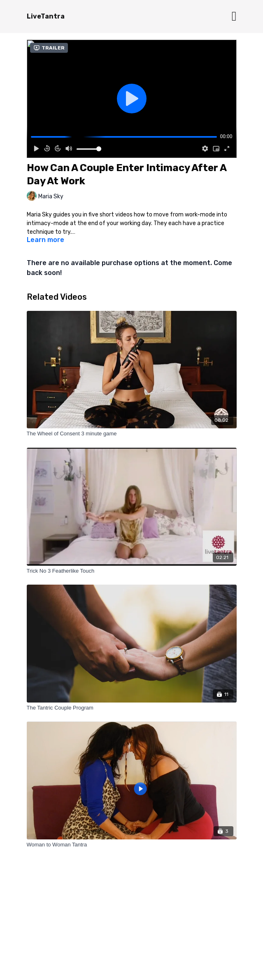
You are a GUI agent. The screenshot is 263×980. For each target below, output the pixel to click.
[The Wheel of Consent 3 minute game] (132, 434)
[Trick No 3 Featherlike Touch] (132, 571)
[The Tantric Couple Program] (132, 708)
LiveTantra (46, 16)
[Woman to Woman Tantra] (132, 845)
